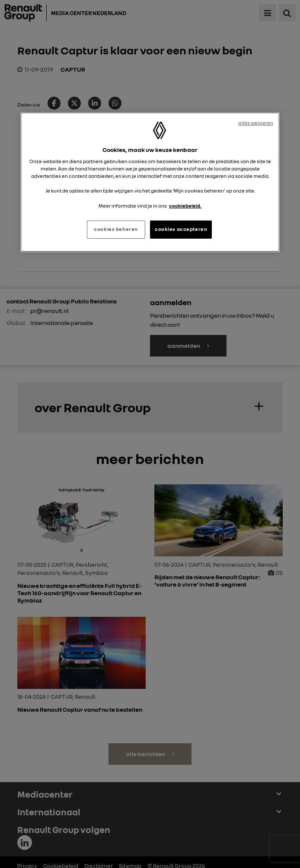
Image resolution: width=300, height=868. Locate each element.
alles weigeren (256, 123)
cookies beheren (116, 229)
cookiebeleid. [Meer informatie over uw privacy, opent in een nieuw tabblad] (185, 205)
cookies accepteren (181, 229)
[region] (150, 182)
